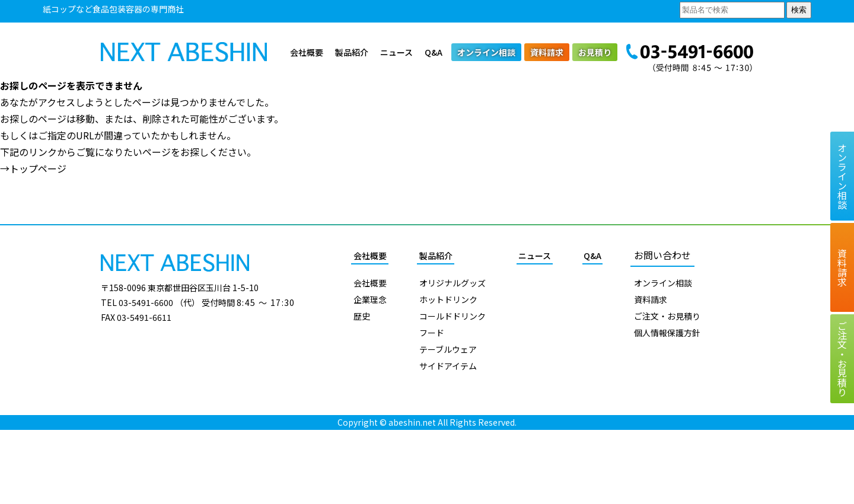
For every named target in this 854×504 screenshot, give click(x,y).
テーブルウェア (448, 349)
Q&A (434, 52)
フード (432, 333)
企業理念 (370, 299)
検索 (799, 10)
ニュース (396, 52)
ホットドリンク (448, 299)
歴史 (362, 316)
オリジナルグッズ (453, 283)
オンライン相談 (486, 52)
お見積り (595, 52)
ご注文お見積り (842, 359)
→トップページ (33, 168)
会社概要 (307, 52)
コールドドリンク (453, 316)
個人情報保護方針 (667, 333)
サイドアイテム (448, 366)
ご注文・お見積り (667, 316)
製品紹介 (352, 52)
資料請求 (547, 52)
